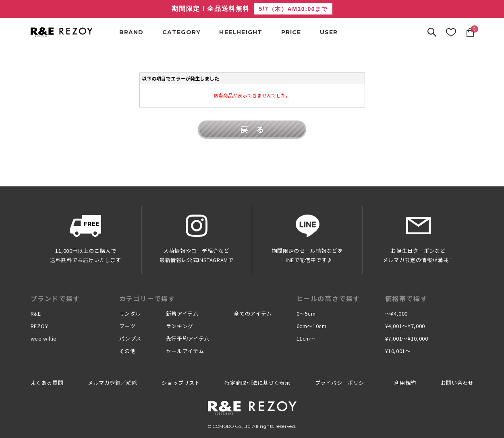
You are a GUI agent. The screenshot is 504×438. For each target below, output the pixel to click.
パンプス (131, 338)
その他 (128, 351)
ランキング (180, 326)
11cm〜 (306, 338)
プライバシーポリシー (342, 383)
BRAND (132, 32)
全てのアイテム (253, 313)
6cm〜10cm (312, 326)
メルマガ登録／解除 (112, 383)
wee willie (44, 338)
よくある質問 (47, 383)
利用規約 (405, 383)
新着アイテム (182, 313)
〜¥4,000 (397, 313)
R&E (36, 313)
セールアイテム (185, 351)
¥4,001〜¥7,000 (405, 326)
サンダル (130, 313)
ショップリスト (181, 383)
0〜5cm (306, 313)
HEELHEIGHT (241, 32)
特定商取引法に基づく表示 (257, 383)
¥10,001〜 (398, 351)
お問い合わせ (457, 383)
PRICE (291, 32)
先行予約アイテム (188, 338)
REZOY (39, 326)
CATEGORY (182, 32)
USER (329, 32)
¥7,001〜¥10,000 (407, 338)
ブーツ (128, 326)
